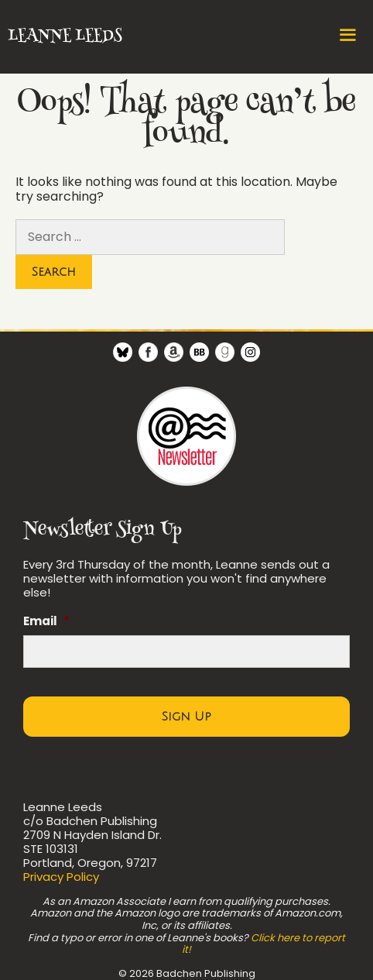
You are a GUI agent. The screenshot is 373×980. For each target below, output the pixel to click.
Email (46, 621)
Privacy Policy (61, 877)
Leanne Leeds (65, 36)
